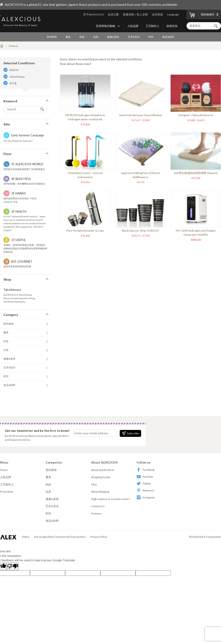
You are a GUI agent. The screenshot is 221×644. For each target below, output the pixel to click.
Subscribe (130, 433)
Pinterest (145, 490)
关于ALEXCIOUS (93, 14)
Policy (26, 537)
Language (173, 14)
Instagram (146, 497)
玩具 (96, 37)
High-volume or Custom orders (110, 499)
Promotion (7, 492)
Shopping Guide (101, 477)
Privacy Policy (99, 537)
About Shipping (100, 492)
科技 (82, 37)
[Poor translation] (13, 567)
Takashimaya (17, 77)
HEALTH (14, 70)
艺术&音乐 (134, 37)
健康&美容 (113, 37)
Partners (97, 513)
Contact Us (98, 506)
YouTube (145, 477)
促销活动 (172, 26)
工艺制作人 (152, 26)
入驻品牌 (133, 26)
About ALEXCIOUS (103, 470)
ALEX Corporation (210, 537)
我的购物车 (202, 15)
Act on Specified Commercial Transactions (60, 537)
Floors (4, 470)
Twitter (144, 484)
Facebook (146, 470)
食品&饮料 (168, 37)
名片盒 (13, 83)
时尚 (151, 37)
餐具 (68, 37)
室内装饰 (52, 37)
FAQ (94, 484)
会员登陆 (157, 14)
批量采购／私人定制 (135, 14)
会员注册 (113, 14)
